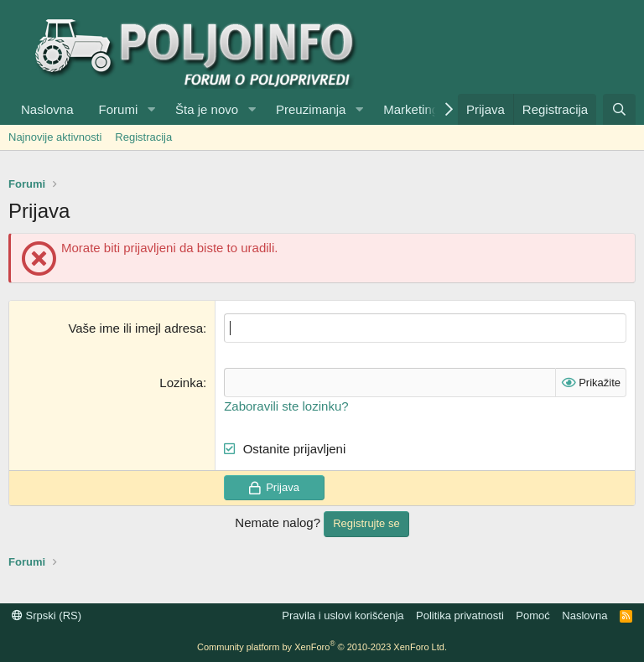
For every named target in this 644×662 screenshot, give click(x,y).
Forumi (119, 109)
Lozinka (181, 383)
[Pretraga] (619, 109)
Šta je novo (207, 109)
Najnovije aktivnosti (55, 137)
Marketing (411, 109)
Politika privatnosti (460, 615)
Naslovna (47, 109)
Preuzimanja (311, 109)
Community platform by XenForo (322, 647)
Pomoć (532, 615)
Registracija (143, 137)
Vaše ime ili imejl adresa (135, 328)
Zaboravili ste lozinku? (286, 406)
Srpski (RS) (47, 615)
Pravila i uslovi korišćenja (343, 615)
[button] (151, 109)
